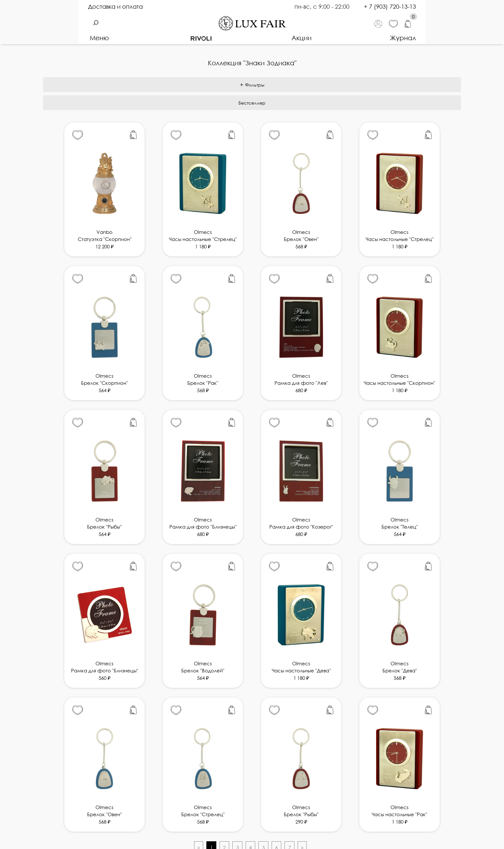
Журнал (403, 38)
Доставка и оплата (115, 6)
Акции (301, 38)
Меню (99, 38)
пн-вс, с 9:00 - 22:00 (323, 6)
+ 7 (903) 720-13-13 (390, 6)
